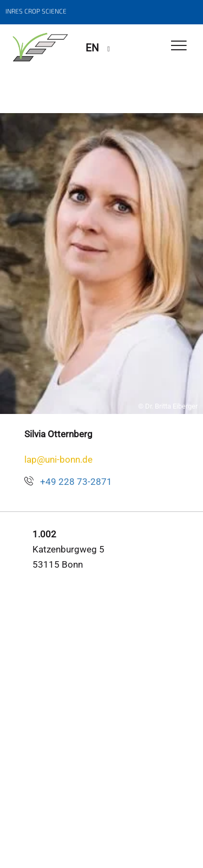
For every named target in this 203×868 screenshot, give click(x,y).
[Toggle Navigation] (179, 46)
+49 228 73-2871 (76, 482)
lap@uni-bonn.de (58, 459)
